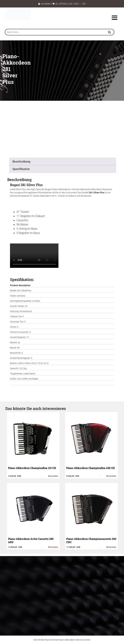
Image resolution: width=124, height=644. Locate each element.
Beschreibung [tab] (21, 161)
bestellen (53, 476)
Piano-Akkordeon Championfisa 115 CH (32, 468)
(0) (55, 4)
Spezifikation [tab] (21, 169)
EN (84, 4)
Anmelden (45, 4)
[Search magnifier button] (109, 33)
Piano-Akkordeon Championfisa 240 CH (90, 468)
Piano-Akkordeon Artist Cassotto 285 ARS (31, 540)
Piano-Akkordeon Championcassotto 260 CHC (91, 540)
